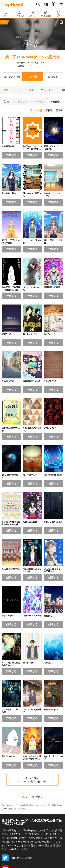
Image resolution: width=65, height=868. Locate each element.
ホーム (6, 14)
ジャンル (32, 14)
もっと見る (32, 780)
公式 (58, 14)
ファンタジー (48, 90)
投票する (11, 155)
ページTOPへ (34, 797)
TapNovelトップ (9, 805)
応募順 (60, 110)
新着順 (49, 110)
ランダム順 (36, 110)
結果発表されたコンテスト (32, 805)
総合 (6, 90)
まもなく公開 (45, 14)
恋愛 (31, 90)
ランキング (19, 14)
